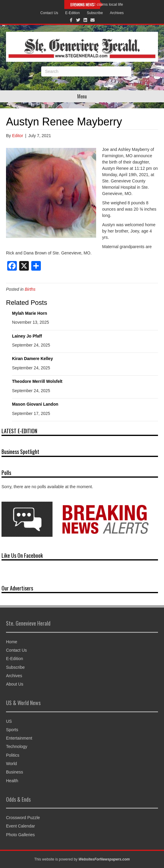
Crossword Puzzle (23, 818)
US (9, 721)
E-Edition (73, 13)
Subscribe (95, 13)
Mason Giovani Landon (35, 404)
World (11, 764)
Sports (12, 730)
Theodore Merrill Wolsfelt (37, 381)
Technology (17, 746)
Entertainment (19, 738)
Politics (13, 755)
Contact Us (49, 13)
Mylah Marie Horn (30, 313)
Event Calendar (21, 826)
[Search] (86, 71)
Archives (117, 13)
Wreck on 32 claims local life (99, 4)
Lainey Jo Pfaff (27, 336)
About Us (15, 684)
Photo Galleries (20, 835)
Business (15, 772)
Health (12, 781)
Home (12, 642)
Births (30, 289)
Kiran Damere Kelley (32, 359)
